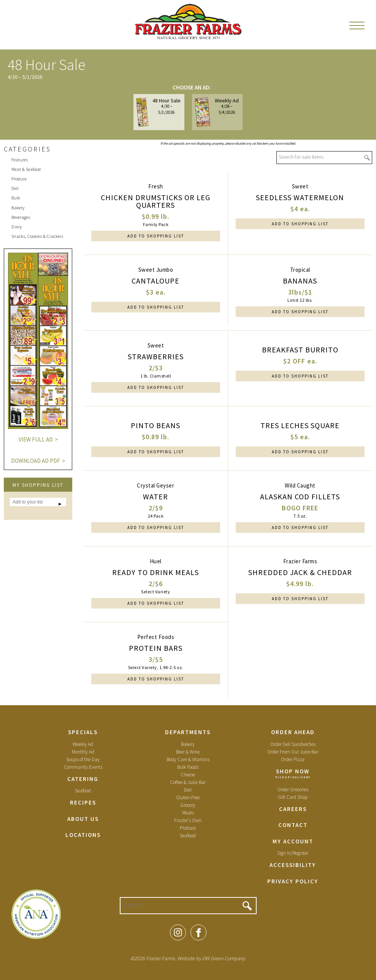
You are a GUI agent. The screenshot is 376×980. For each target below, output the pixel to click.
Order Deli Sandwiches (293, 744)
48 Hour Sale (159, 112)
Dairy (17, 227)
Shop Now (293, 771)
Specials (83, 732)
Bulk (16, 198)
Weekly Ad (217, 112)
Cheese (188, 775)
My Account (293, 841)
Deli (15, 188)
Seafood (83, 791)
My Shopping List (38, 485)
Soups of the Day (83, 759)
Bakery (18, 208)
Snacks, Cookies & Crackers (37, 236)
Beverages (21, 217)
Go (367, 158)
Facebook (198, 932)
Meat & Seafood (26, 169)
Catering (83, 779)
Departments (188, 732)
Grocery (188, 805)
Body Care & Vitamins (188, 759)
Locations (83, 835)
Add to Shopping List (156, 236)
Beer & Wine (188, 752)
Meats (188, 813)
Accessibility (293, 865)
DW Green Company (224, 958)
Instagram (178, 932)
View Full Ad (36, 439)
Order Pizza (293, 759)
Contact (293, 825)
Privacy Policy (293, 881)
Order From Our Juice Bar (293, 752)
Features (20, 160)
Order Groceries (293, 790)
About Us (83, 819)
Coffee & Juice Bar (188, 782)
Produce (19, 179)
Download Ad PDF (36, 461)
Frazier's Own (188, 820)
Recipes (83, 802)
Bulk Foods (188, 767)
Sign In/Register (293, 853)
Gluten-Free (188, 798)
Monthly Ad (83, 752)
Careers (293, 809)
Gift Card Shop (293, 797)
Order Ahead (293, 732)
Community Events (83, 767)
